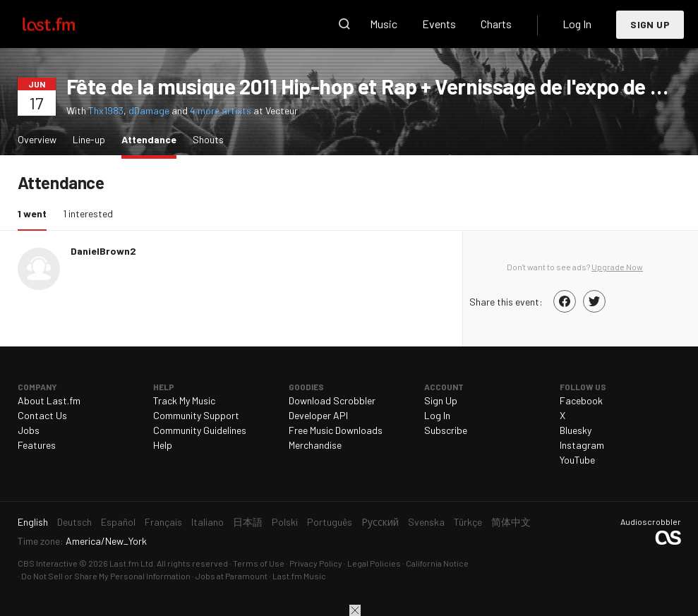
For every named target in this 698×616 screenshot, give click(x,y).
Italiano (207, 522)
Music (384, 24)
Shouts (208, 139)
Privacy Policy (316, 563)
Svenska (426, 522)
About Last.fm (49, 400)
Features (37, 445)
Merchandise (315, 445)
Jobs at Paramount (231, 576)
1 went (36, 213)
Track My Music (184, 400)
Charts (496, 24)
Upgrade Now (617, 267)
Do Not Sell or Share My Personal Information (106, 576)
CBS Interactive (48, 563)
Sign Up (650, 24)
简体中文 (511, 522)
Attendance (152, 139)
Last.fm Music (299, 576)
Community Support (196, 415)
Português (330, 522)
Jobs (29, 430)
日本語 (248, 522)
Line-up (89, 139)
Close (355, 610)
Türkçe (468, 522)
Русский (380, 522)
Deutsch (74, 522)
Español (118, 522)
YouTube (577, 460)
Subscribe (446, 430)
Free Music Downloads (336, 430)
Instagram (582, 445)
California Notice (437, 563)
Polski (285, 522)
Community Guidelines (200, 430)
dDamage (149, 110)
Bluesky (576, 430)
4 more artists (222, 110)
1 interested (88, 213)
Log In (577, 24)
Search (344, 24)
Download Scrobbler (332, 400)
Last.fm (65, 24)
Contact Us (42, 415)
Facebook (581, 400)
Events (439, 24)
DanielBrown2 (103, 251)
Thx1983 (106, 110)
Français (163, 522)
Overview (37, 139)
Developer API (318, 415)
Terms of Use (259, 563)
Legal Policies (374, 563)
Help (163, 445)
